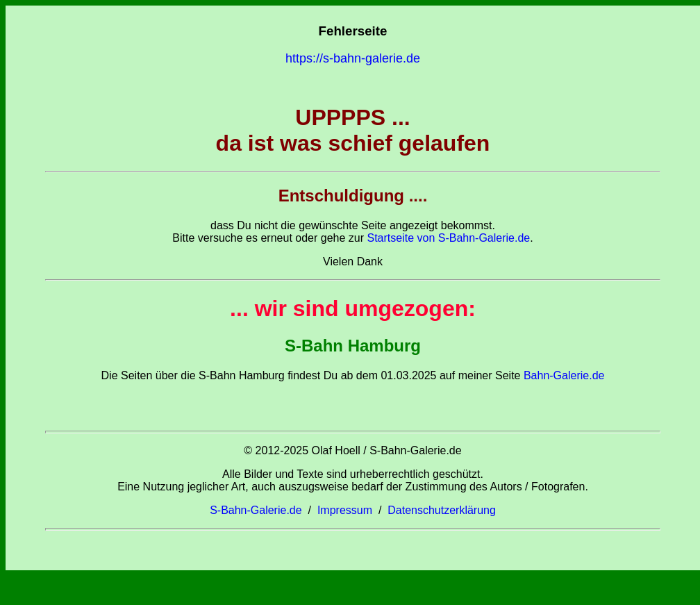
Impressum (345, 510)
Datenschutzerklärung (442, 510)
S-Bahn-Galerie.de (256, 510)
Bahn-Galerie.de (562, 375)
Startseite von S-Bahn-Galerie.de (448, 238)
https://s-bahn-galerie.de (353, 58)
